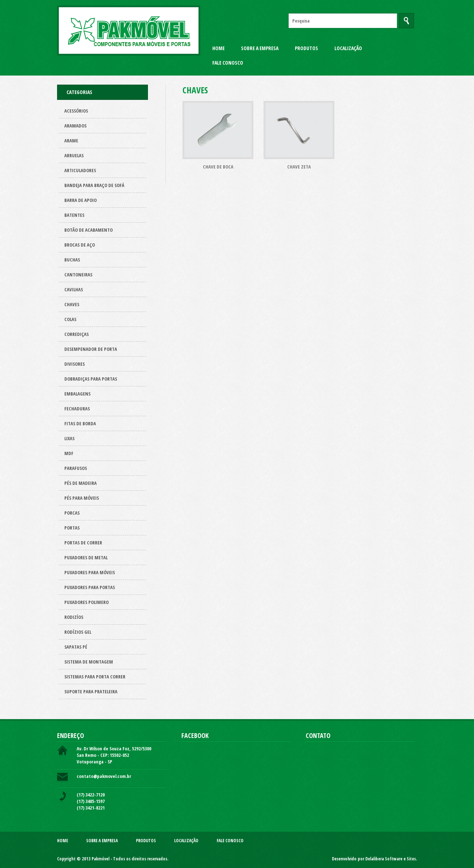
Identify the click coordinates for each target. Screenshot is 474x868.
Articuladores (80, 170)
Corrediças (77, 334)
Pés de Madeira (81, 483)
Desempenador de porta (91, 349)
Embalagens (77, 394)
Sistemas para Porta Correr (95, 677)
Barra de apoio (81, 200)
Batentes (74, 215)
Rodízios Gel (78, 632)
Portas (72, 528)
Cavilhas (74, 289)
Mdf (69, 453)
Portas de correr (83, 543)
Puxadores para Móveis (90, 572)
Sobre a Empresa (260, 48)
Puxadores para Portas (90, 587)
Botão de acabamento (89, 230)
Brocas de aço (80, 245)
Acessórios (76, 111)
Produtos (306, 48)
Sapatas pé (76, 647)
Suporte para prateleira (91, 691)
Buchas (72, 260)
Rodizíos (74, 617)
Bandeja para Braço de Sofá (94, 185)
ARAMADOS (75, 126)
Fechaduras (77, 409)
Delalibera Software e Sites (391, 859)
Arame (71, 141)
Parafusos (76, 468)
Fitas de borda (80, 423)
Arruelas (74, 155)
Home (218, 48)
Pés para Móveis (82, 498)
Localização (348, 48)
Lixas (69, 438)
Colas (70, 319)
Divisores (75, 364)
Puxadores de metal (86, 557)
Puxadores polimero (87, 602)
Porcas (72, 513)
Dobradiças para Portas (91, 379)
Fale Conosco (228, 63)
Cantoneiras (78, 275)
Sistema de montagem (89, 662)
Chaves (72, 304)
